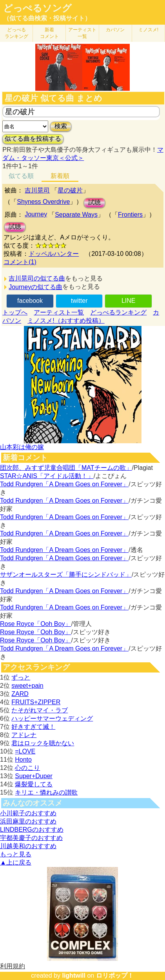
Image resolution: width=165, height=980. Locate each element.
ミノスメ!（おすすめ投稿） (66, 321)
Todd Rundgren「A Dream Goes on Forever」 (64, 484)
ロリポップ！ (115, 976)
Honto (23, 760)
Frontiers (130, 215)
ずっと (21, 677)
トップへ (15, 312)
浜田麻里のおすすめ (28, 821)
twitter (79, 301)
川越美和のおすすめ (28, 846)
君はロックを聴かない (43, 743)
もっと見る (16, 854)
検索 (61, 126)
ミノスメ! (148, 30)
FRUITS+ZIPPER (36, 702)
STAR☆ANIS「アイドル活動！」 (47, 476)
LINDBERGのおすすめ (32, 830)
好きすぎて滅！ (33, 727)
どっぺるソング (37, 8)
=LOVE (25, 751)
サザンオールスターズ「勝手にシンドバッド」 (66, 575)
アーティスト (82, 33)
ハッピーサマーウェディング (52, 718)
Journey (36, 214)
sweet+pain (27, 686)
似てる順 (21, 176)
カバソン (115, 30)
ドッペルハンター (54, 254)
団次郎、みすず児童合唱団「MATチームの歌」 (66, 468)
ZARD (20, 694)
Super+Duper (34, 776)
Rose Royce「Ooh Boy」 (35, 624)
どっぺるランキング (118, 312)
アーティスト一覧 (59, 312)
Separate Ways (76, 215)
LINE (129, 301)
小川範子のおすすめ (28, 813)
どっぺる (16, 33)
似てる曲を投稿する (33, 139)
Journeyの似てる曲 (35, 287)
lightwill (74, 976)
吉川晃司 (37, 190)
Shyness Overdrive (43, 202)
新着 (49, 33)
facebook (30, 301)
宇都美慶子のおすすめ (31, 838)
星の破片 (70, 190)
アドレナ (24, 735)
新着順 (60, 176)
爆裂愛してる (34, 784)
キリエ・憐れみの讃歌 (46, 792)
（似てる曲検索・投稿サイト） (47, 18)
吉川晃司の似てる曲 (37, 278)
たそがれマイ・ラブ (40, 710)
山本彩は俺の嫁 (22, 447)
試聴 (94, 202)
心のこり (27, 768)
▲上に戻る (16, 862)
